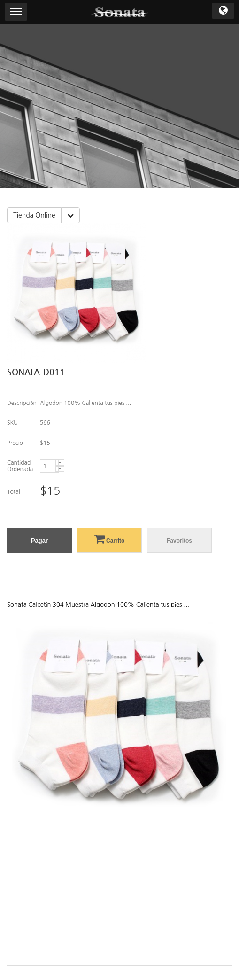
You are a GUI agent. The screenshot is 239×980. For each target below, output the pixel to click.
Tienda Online (34, 215)
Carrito (110, 538)
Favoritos (179, 541)
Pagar (39, 541)
